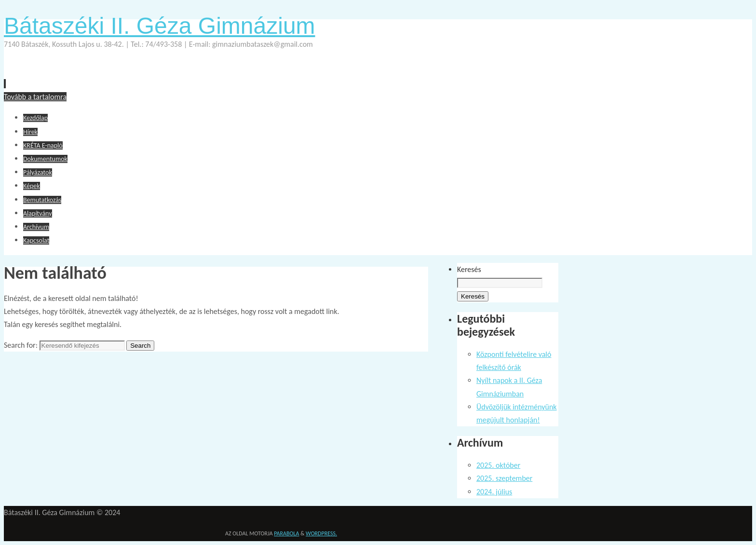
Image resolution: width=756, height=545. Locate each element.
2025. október (498, 465)
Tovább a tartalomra (35, 97)
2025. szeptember (504, 478)
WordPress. (321, 533)
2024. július (494, 492)
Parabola (286, 533)
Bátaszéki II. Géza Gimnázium (160, 26)
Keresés (469, 269)
